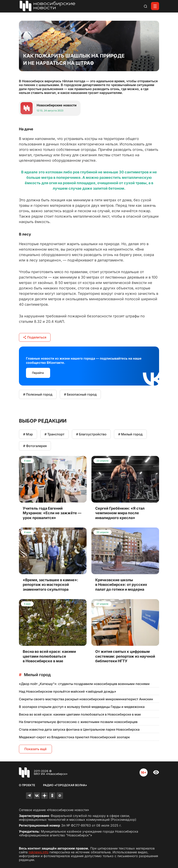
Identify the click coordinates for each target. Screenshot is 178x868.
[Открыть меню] (155, 6)
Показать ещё (35, 749)
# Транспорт (54, 434)
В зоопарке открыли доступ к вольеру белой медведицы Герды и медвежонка (82, 707)
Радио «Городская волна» (65, 785)
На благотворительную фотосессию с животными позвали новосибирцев (78, 722)
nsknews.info (39, 852)
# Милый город (130, 434)
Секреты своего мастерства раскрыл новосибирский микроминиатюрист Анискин (86, 699)
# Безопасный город (80, 394)
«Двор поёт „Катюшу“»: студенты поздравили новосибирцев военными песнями (84, 684)
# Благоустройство (91, 434)
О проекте (27, 785)
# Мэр (28, 434)
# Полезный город (38, 394)
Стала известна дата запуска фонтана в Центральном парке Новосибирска (79, 729)
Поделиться (35, 337)
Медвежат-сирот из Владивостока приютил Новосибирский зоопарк (74, 737)
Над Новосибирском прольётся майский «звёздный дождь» (68, 691)
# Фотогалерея (35, 446)
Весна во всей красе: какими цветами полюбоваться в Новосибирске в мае (80, 714)
